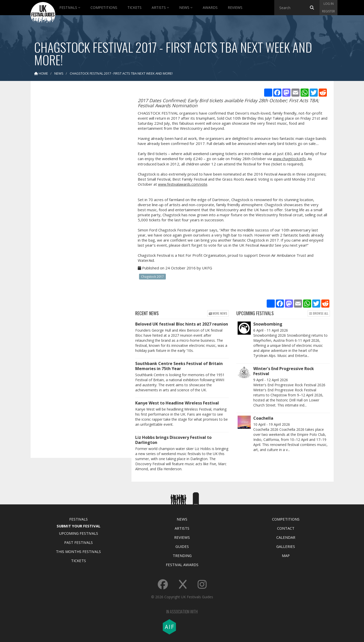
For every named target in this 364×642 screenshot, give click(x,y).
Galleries (286, 546)
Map (286, 555)
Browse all (319, 313)
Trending (182, 555)
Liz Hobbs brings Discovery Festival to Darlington (173, 440)
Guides (182, 546)
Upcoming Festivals (78, 533)
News (186, 7)
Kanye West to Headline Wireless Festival (177, 403)
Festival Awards (182, 565)
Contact (286, 528)
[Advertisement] (77, 164)
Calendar (286, 537)
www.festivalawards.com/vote (183, 184)
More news (218, 313)
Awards (210, 7)
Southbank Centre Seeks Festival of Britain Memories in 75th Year (179, 366)
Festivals (70, 7)
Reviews (235, 7)
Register (328, 11)
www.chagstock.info (289, 159)
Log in (329, 4)
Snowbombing (268, 324)
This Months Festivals (78, 551)
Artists (160, 7)
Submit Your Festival (78, 526)
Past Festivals (78, 542)
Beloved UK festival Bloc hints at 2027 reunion (182, 324)
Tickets (134, 7)
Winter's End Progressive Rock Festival (284, 371)
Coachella (263, 418)
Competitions (104, 7)
